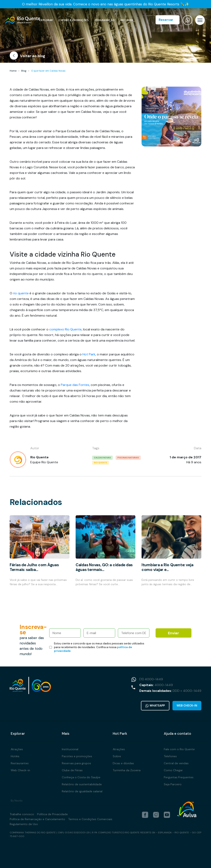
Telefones (170, 756)
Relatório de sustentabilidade (82, 784)
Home (13, 71)
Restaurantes (20, 763)
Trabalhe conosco (22, 814)
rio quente (21, 293)
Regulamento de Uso (24, 824)
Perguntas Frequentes (179, 777)
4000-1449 (164, 685)
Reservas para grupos (76, 763)
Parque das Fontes (75, 385)
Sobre (117, 756)
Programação (105, 20)
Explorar (46, 20)
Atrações (17, 749)
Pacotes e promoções (77, 756)
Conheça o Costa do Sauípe (81, 777)
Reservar (166, 20)
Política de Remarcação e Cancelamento (37, 819)
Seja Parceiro (173, 784)
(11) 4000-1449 (151, 679)
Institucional (70, 749)
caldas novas (102, 458)
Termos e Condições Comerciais (90, 819)
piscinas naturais (128, 458)
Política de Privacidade (52, 814)
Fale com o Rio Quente (179, 749)
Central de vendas (176, 763)
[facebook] (145, 815)
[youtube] (167, 815)
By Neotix (17, 800)
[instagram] (156, 815)
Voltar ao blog (27, 56)
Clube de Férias (72, 770)
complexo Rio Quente (65, 329)
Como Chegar (173, 770)
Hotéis (15, 756)
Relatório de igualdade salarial (82, 791)
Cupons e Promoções (74, 20)
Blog (24, 71)
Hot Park (127, 20)
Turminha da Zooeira (127, 770)
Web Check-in (187, 706)
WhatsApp (155, 706)
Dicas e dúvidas (123, 763)
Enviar (173, 633)
